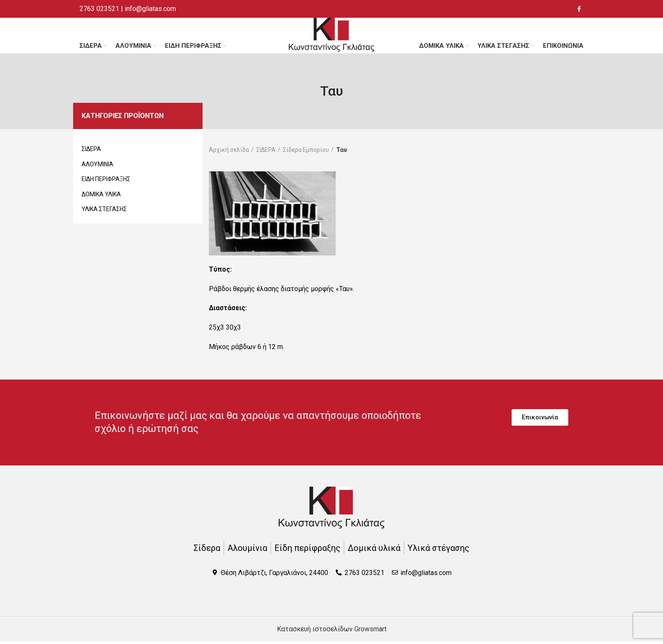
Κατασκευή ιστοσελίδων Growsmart (332, 632)
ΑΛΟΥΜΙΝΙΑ (97, 166)
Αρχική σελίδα (229, 152)
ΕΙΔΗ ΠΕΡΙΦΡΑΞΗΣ (106, 182)
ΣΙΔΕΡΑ (91, 151)
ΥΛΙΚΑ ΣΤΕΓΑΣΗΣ (104, 212)
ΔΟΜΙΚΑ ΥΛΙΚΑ (101, 197)
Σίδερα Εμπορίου (306, 152)
